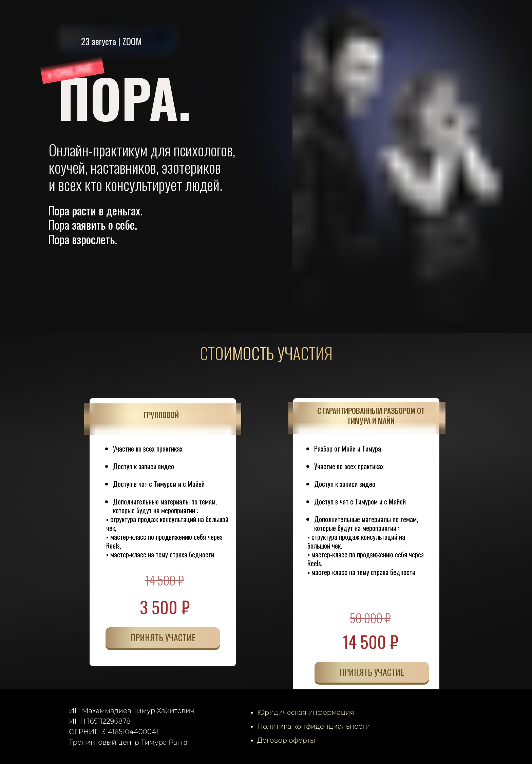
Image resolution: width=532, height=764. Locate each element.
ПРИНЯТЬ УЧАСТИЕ (163, 637)
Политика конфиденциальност (311, 726)
